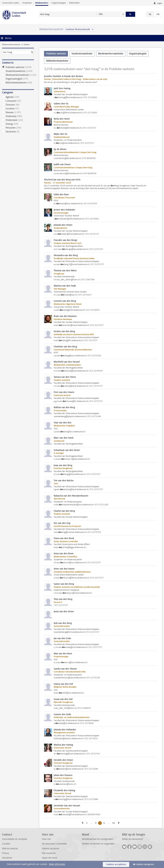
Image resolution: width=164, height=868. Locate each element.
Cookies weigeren (145, 864)
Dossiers (18, 105)
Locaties (18, 109)
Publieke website (18, 67)
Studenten (27, 3)
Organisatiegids (59, 3)
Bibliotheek (74, 3)
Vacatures (18, 132)
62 (114, 823)
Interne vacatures (51, 849)
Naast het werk (49, 858)
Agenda (18, 97)
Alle (101, 14)
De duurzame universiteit (54, 844)
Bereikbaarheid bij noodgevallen (98, 839)
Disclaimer (7, 858)
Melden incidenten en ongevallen (98, 844)
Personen (18, 128)
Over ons (46, 839)
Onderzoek (18, 120)
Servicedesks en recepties (15, 839)
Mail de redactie (10, 849)
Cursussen (18, 101)
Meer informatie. (57, 864)
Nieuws (18, 112)
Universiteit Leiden (11, 3)
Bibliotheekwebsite (18, 83)
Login (160, 3)
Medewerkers (42, 3)
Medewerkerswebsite (11, 44)
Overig (18, 124)
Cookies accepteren (116, 864)
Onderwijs (18, 116)
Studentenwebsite (18, 71)
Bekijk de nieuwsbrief (133, 839)
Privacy (6, 853)
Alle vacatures (49, 853)
